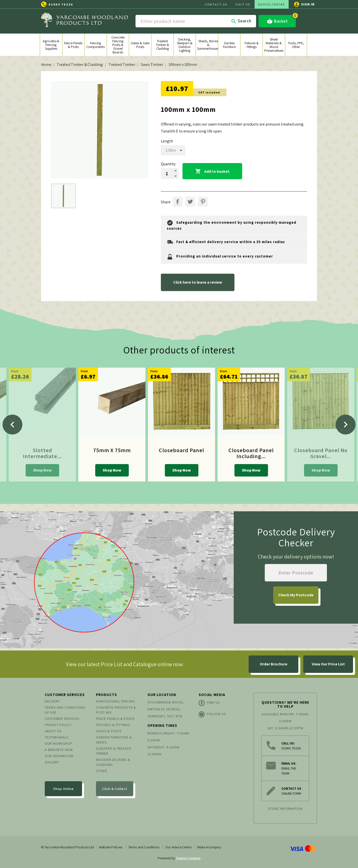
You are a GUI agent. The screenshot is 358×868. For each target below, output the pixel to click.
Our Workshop (59, 743)
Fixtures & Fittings (113, 725)
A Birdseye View (59, 750)
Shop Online (64, 789)
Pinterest (203, 202)
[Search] (196, 21)
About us (53, 731)
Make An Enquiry (209, 847)
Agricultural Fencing (115, 701)
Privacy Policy (58, 725)
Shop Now (42, 470)
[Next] (346, 425)
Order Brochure (274, 664)
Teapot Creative (188, 858)
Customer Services (62, 719)
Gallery (52, 762)
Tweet (190, 202)
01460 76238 (61, 4)
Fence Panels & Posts (115, 719)
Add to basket (212, 172)
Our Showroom (59, 756)
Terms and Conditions (144, 847)
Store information (285, 809)
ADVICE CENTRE (272, 4)
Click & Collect (115, 789)
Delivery (52, 701)
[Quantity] (167, 174)
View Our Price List (328, 664)
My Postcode (296, 595)
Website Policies (111, 847)
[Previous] (12, 425)
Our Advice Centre (178, 847)
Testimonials (57, 737)
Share (178, 202)
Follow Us (212, 714)
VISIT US (243, 4)
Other (102, 771)
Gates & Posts (109, 731)
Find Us (209, 703)
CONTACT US (216, 4)
